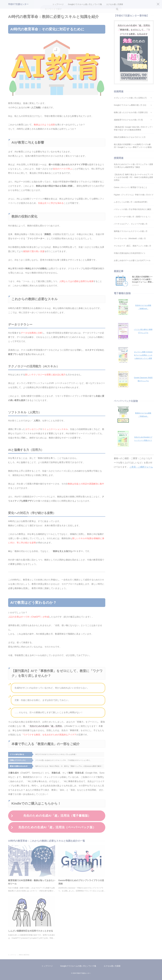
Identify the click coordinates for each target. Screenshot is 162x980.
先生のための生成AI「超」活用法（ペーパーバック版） (57, 827)
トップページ (47, 966)
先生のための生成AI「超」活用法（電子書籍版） (57, 816)
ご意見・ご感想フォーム (141, 467)
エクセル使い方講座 (112, 966)
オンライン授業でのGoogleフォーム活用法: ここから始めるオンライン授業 (143, 355)
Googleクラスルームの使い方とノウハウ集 (78, 966)
